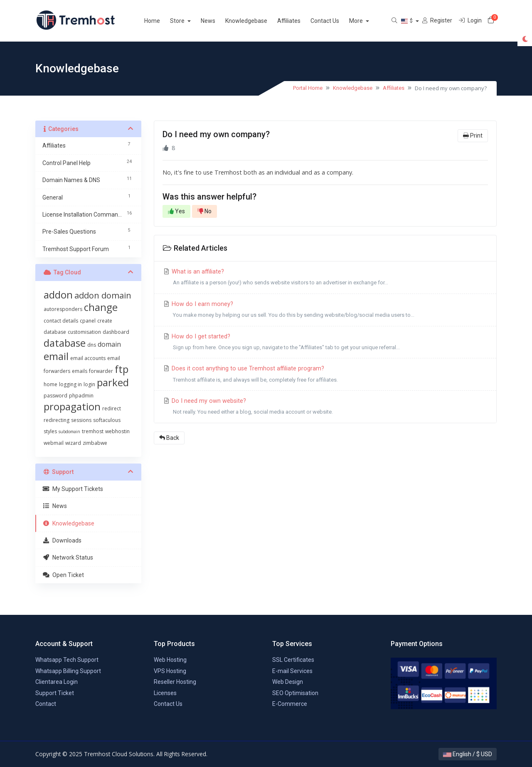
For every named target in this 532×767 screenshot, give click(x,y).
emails (80, 371)
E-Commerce (290, 704)
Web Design (288, 682)
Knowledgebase (256, 21)
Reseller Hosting (175, 682)
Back (169, 438)
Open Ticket (63, 575)
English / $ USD (468, 754)
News (218, 21)
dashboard (116, 332)
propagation (72, 406)
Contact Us (335, 21)
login (89, 384)
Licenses (165, 693)
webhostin (117, 431)
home (50, 384)
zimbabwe (95, 443)
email (56, 356)
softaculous (107, 420)
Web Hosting (170, 660)
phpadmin (81, 396)
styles (50, 431)
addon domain (103, 295)
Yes (176, 211)
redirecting (57, 420)
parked (113, 382)
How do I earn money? (325, 311)
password (55, 396)
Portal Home (308, 88)
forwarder (101, 371)
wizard (73, 443)
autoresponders (63, 309)
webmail (54, 443)
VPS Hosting (170, 671)
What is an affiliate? (325, 278)
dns (92, 345)
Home (162, 21)
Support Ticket (55, 693)
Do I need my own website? (325, 408)
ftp (122, 369)
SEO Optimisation (295, 693)
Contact (46, 704)
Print (473, 136)
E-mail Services (292, 671)
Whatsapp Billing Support (68, 671)
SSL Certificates (293, 660)
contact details (61, 321)
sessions (81, 420)
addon (58, 295)
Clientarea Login (57, 682)
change (101, 307)
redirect (112, 408)
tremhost (93, 431)
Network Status (68, 557)
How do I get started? (325, 343)
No (204, 211)
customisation (84, 332)
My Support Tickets (73, 489)
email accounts (88, 358)
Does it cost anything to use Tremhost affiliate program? (325, 375)
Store (188, 21)
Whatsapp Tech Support (67, 660)
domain (109, 344)
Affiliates (299, 21)
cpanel (88, 321)
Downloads (62, 540)
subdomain (69, 432)
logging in (70, 384)
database (65, 343)
